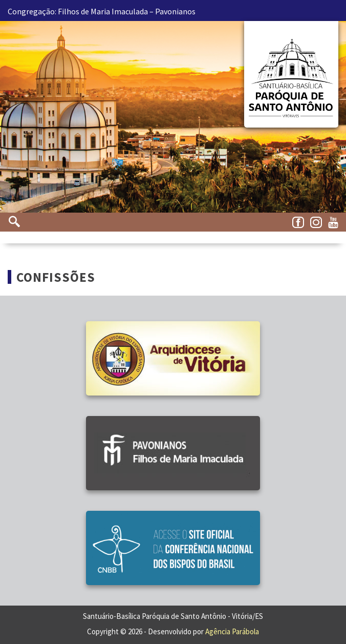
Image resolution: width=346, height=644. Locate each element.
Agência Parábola (232, 631)
